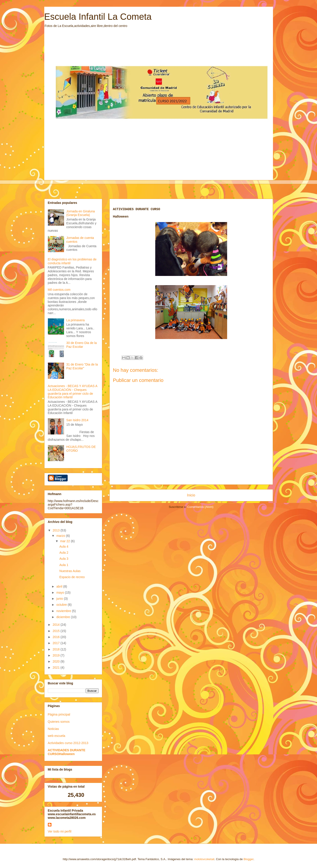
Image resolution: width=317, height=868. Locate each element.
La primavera (75, 320)
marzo (61, 536)
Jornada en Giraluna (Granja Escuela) (81, 213)
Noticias (53, 729)
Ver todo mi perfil (60, 831)
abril (60, 586)
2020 (57, 661)
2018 (57, 649)
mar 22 (65, 541)
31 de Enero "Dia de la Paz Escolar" (82, 366)
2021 (57, 668)
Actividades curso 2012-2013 (68, 743)
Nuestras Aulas (70, 571)
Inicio (191, 495)
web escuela (57, 736)
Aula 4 (64, 546)
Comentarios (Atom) (200, 507)
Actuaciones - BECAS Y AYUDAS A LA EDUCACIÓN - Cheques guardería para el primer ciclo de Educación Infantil (73, 392)
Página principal (59, 714)
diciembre (64, 617)
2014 (57, 625)
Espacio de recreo (72, 577)
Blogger (248, 859)
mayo (61, 593)
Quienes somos (59, 722)
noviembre (64, 611)
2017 (57, 643)
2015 (57, 631)
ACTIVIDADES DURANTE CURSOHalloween (67, 752)
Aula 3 (64, 559)
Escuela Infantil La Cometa (98, 17)
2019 (57, 655)
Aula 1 (64, 565)
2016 (57, 637)
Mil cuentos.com (59, 290)
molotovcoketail (204, 859)
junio (60, 599)
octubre (62, 605)
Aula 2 (64, 553)
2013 (57, 530)
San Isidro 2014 (77, 420)
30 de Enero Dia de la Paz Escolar (81, 345)
